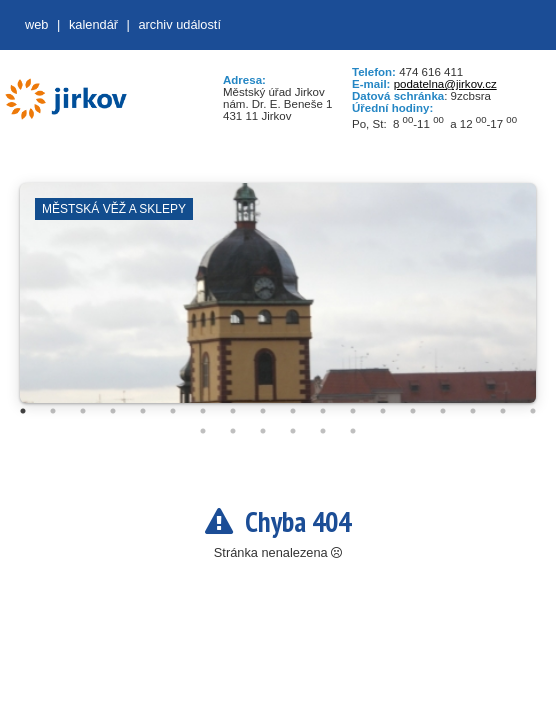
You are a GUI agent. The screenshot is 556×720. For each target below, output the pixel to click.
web (36, 24)
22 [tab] (293, 431)
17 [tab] (503, 411)
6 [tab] (173, 411)
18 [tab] (533, 411)
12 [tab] (353, 411)
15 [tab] (443, 411)
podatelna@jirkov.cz (445, 84)
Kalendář (93, 24)
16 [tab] (473, 411)
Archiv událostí (179, 24)
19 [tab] (203, 431)
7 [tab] (203, 411)
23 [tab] (323, 431)
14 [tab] (413, 411)
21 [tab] (263, 431)
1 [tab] (23, 411)
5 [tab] (143, 411)
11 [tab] (323, 411)
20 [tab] (233, 431)
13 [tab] (383, 411)
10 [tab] (293, 411)
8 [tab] (233, 411)
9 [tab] (263, 411)
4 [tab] (113, 411)
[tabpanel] (278, 303)
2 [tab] (53, 411)
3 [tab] (83, 411)
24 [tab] (353, 431)
